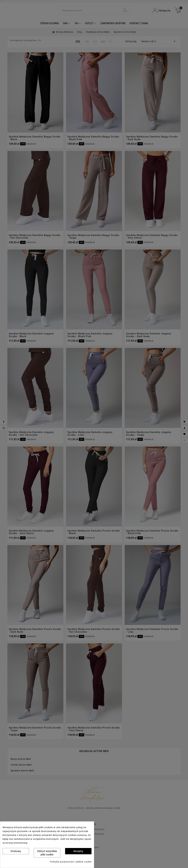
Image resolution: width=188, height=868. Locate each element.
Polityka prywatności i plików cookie (71, 862)
